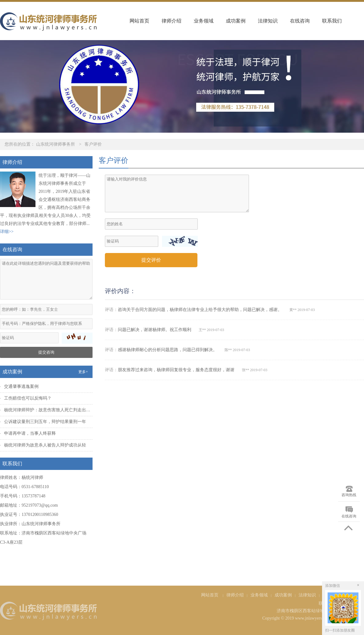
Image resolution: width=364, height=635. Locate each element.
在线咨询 (300, 21)
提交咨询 (46, 352)
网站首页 (139, 21)
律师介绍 (172, 21)
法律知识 (268, 21)
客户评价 (93, 144)
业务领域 (204, 21)
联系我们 (332, 21)
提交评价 (151, 260)
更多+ (83, 372)
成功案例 (236, 21)
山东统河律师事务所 (56, 144)
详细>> (7, 232)
